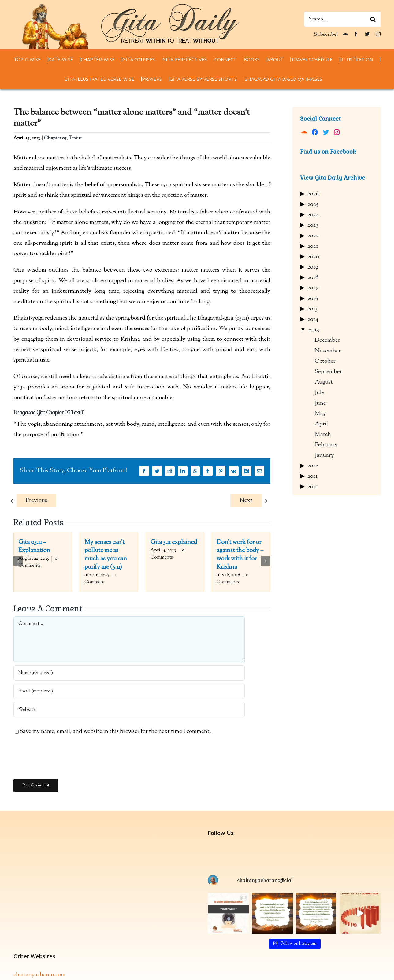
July (320, 393)
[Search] (373, 19)
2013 (314, 330)
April (321, 424)
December (327, 340)
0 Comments (38, 562)
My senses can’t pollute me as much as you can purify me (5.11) (106, 555)
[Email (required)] (129, 691)
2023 (313, 225)
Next (246, 501)
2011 (312, 476)
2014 (313, 319)
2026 (313, 194)
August (324, 382)
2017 (313, 288)
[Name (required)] (129, 673)
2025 (313, 204)
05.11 (242, 318)
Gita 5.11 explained (174, 542)
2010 (313, 487)
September (328, 372)
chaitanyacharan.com (39, 951)
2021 (313, 246)
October (325, 361)
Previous (36, 501)
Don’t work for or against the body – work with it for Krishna (240, 555)
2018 (313, 278)
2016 (313, 299)
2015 (312, 309)
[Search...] (342, 19)
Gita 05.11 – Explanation (34, 547)
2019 (313, 267)
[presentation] (60, 758)
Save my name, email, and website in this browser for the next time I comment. (115, 731)
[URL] (129, 710)
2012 (313, 466)
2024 (313, 215)
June (320, 403)
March (323, 434)
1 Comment (100, 579)
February (326, 445)
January (324, 455)
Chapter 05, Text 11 (63, 138)
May (320, 414)
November (328, 351)
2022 (313, 236)
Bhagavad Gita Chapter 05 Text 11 (49, 412)
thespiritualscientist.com (44, 972)
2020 (313, 257)
